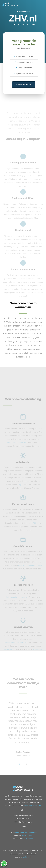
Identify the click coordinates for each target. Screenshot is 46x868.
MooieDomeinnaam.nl (32, 806)
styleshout (27, 857)
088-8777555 (27, 836)
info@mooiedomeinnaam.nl (26, 832)
